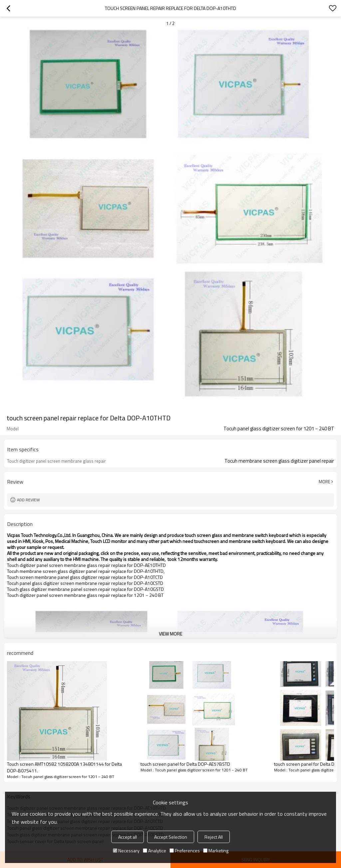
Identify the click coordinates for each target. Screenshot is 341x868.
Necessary (126, 851)
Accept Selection (171, 837)
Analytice (155, 851)
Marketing (216, 851)
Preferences (185, 851)
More (325, 482)
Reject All (214, 837)
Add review (28, 500)
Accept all (128, 837)
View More (170, 634)
